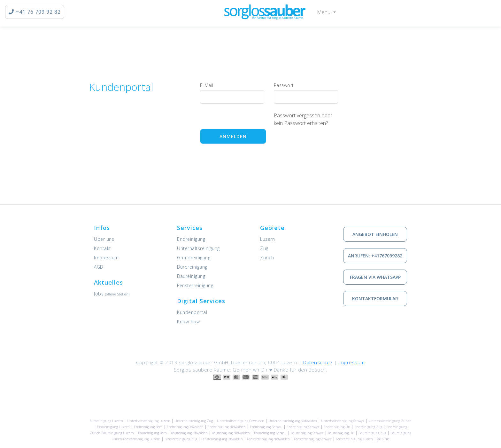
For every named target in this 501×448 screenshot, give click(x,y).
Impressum (106, 258)
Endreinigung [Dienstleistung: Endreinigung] (191, 239)
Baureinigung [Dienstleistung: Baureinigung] (191, 276)
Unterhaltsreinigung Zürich (390, 421)
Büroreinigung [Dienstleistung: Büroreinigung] (192, 267)
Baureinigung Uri (341, 433)
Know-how (188, 322)
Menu (324, 12)
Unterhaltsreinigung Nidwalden (293, 421)
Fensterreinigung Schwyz (313, 439)
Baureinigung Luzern (118, 433)
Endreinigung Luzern (113, 427)
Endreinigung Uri (337, 427)
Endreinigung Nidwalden (227, 427)
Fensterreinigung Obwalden (222, 439)
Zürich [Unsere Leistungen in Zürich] (267, 258)
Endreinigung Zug (368, 427)
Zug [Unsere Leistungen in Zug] (264, 248)
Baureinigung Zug (372, 433)
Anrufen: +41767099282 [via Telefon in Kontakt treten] (375, 256)
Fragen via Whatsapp (375, 277)
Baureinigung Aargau (270, 433)
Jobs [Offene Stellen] (112, 294)
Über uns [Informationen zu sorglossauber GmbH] (104, 239)
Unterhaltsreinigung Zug (194, 421)
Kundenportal (192, 312)
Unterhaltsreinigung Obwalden (241, 421)
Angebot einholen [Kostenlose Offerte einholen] (375, 234)
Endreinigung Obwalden (185, 427)
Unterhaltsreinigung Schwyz (343, 421)
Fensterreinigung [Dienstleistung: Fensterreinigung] (195, 285)
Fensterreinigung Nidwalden (268, 439)
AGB (99, 267)
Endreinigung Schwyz (303, 427)
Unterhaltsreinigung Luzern (149, 421)
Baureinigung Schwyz (307, 433)
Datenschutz (318, 362)
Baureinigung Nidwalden (231, 433)
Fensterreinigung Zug (181, 439)
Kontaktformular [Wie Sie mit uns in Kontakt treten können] (375, 299)
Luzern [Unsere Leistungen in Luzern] (267, 239)
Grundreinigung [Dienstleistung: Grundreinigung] (194, 258)
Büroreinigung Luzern (106, 421)
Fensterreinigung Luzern (142, 439)
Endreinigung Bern (148, 427)
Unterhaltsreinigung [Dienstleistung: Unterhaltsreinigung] (198, 248)
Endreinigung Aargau (266, 427)
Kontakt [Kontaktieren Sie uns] (103, 248)
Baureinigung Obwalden (189, 433)
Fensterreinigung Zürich (354, 439)
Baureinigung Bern (152, 433)
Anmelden (233, 136)
